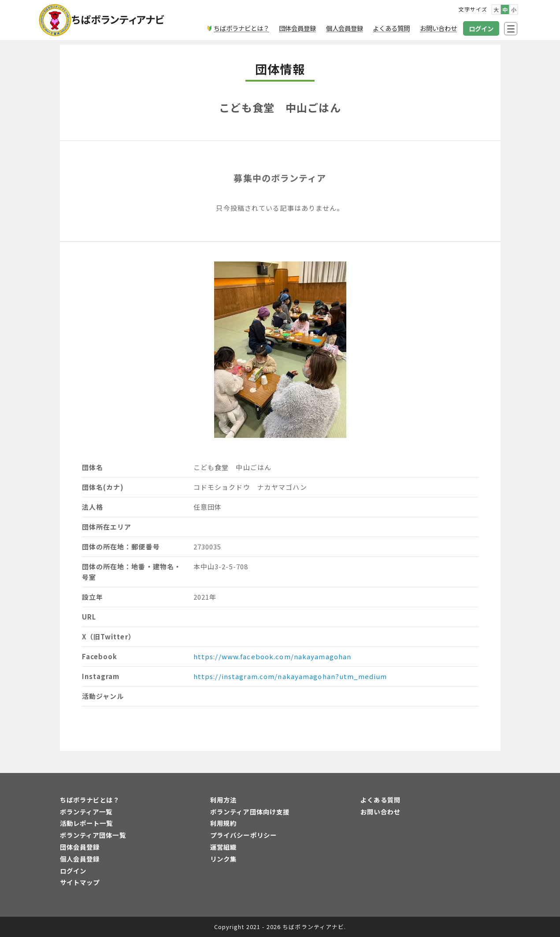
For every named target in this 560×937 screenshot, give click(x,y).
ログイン (73, 871)
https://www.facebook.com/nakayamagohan (273, 656)
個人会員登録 (80, 859)
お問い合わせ (380, 812)
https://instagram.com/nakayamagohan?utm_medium (290, 676)
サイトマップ (80, 882)
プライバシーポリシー (243, 835)
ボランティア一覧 (86, 812)
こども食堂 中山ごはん (280, 107)
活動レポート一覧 (87, 823)
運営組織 (223, 847)
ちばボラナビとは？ (90, 800)
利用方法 (223, 800)
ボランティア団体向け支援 (250, 812)
